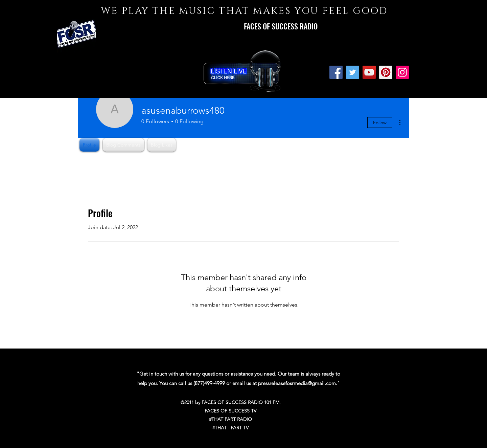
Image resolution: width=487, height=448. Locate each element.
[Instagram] (402, 72)
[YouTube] (369, 72)
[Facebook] (336, 72)
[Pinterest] (386, 72)
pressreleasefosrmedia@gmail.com (297, 383)
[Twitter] (353, 72)
